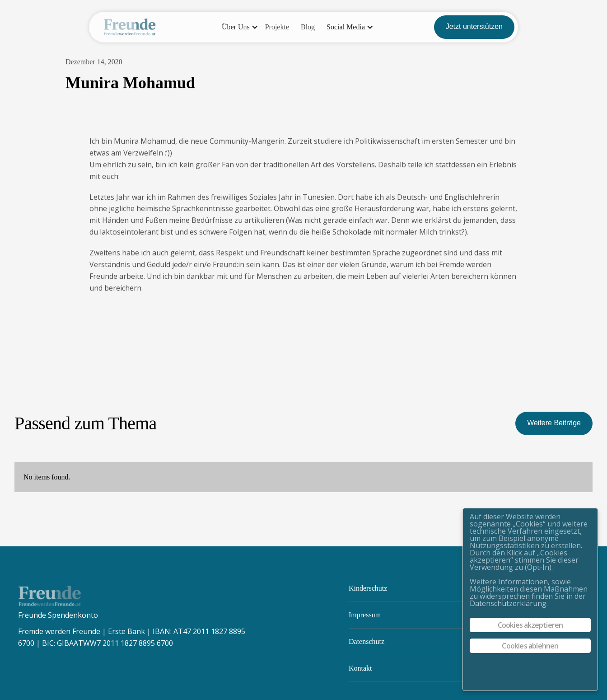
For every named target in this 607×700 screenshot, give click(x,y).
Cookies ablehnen (530, 646)
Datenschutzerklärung (508, 603)
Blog (308, 27)
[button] (238, 27)
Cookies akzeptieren (530, 625)
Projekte (277, 27)
